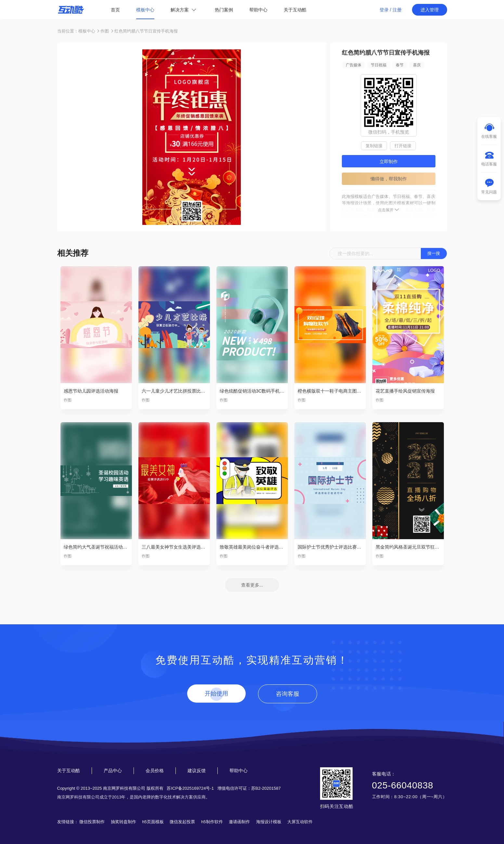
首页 (115, 10)
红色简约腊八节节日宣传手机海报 (146, 31)
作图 (105, 31)
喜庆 (417, 65)
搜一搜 (434, 253)
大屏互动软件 (300, 822)
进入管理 (430, 10)
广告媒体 (354, 65)
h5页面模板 (153, 822)
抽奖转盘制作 (123, 822)
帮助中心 (258, 10)
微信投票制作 (92, 822)
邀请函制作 (239, 822)
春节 (400, 65)
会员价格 (155, 771)
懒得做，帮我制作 (389, 179)
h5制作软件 (212, 822)
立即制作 (389, 162)
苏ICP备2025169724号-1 (190, 788)
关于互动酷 (295, 10)
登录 (384, 10)
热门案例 (224, 10)
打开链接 (403, 146)
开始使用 (216, 694)
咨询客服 (288, 694)
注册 (397, 10)
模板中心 (145, 10)
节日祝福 (379, 65)
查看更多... (252, 585)
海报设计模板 (269, 822)
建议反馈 (197, 771)
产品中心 (113, 771)
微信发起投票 (182, 822)
